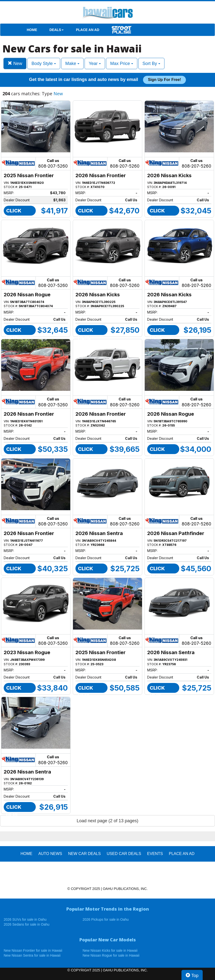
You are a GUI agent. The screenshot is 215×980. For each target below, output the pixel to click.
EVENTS (155, 854)
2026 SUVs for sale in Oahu (25, 919)
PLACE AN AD (88, 30)
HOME (32, 30)
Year (95, 63)
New (15, 63)
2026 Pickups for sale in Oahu (106, 919)
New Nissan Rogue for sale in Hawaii (111, 955)
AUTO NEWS (50, 854)
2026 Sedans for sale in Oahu (27, 924)
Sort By (151, 63)
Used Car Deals (124, 854)
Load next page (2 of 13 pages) (107, 821)
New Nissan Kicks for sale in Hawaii (110, 950)
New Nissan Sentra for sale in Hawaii (32, 955)
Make (72, 63)
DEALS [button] (57, 30)
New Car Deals (84, 854)
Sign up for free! (164, 80)
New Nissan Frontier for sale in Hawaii (33, 950)
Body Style (44, 63)
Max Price (122, 63)
